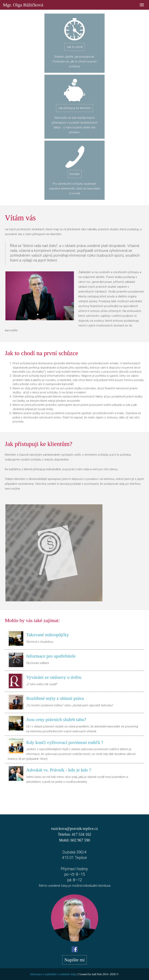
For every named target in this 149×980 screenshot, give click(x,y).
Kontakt (75, 174)
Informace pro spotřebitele (51, 656)
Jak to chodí (75, 47)
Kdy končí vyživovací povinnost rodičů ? (65, 742)
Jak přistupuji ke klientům (74, 108)
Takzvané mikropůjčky (48, 635)
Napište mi (75, 960)
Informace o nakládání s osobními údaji (53, 974)
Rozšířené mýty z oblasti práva (55, 698)
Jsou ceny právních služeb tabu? (56, 719)
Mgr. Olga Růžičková (23, 4)
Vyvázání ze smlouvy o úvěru (54, 677)
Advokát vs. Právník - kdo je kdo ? (59, 770)
